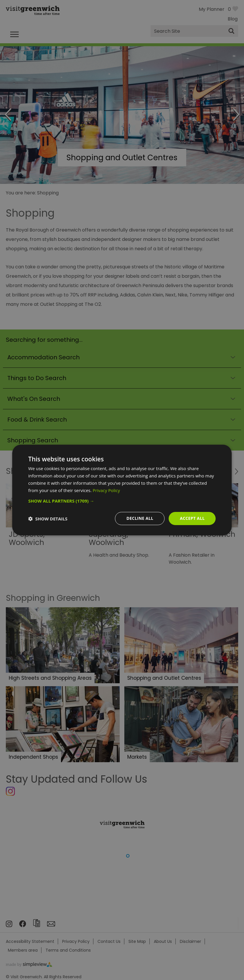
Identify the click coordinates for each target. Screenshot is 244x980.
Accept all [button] (192, 518)
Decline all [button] (140, 518)
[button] (122, 501)
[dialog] (122, 490)
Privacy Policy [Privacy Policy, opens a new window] (107, 490)
